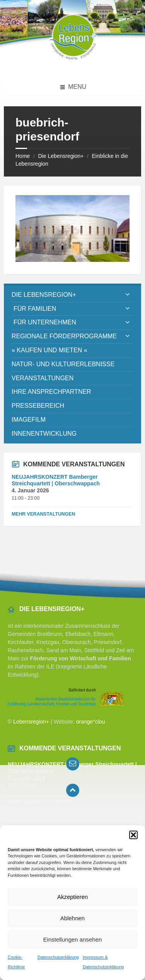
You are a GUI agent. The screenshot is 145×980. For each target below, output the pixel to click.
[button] (133, 835)
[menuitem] (72, 295)
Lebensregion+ (31, 722)
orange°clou (91, 722)
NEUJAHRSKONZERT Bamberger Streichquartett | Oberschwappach (56, 480)
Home (23, 156)
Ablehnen (72, 918)
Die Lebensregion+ (61, 156)
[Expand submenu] (128, 295)
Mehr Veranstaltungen (43, 514)
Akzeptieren (72, 897)
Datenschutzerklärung (58, 957)
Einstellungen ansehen (73, 939)
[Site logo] (73, 64)
